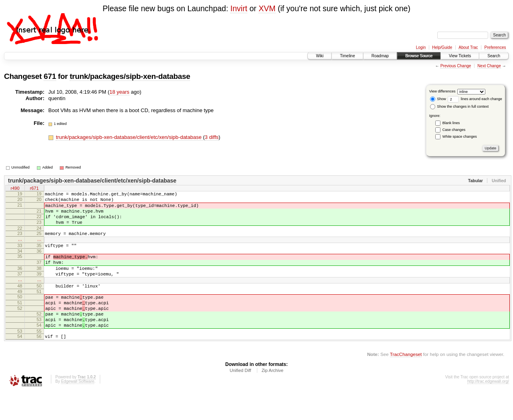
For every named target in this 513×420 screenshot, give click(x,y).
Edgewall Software (78, 409)
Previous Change (456, 66)
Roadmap (380, 56)
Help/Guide (442, 47)
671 (50, 76)
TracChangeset (406, 382)
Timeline (347, 56)
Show (438, 99)
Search (494, 56)
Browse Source (419, 56)
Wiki (320, 56)
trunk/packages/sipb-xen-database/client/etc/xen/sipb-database (129, 137)
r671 (34, 189)
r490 (15, 189)
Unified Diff (240, 398)
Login (421, 47)
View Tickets (460, 56)
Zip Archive (273, 398)
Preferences (495, 47)
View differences (442, 91)
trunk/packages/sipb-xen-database (130, 76)
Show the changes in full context (459, 107)
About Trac (468, 47)
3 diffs (212, 137)
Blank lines (451, 123)
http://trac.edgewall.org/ (488, 409)
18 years (119, 92)
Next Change (489, 66)
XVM (267, 8)
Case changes (454, 130)
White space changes (460, 137)
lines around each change (475, 99)
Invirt (239, 8)
